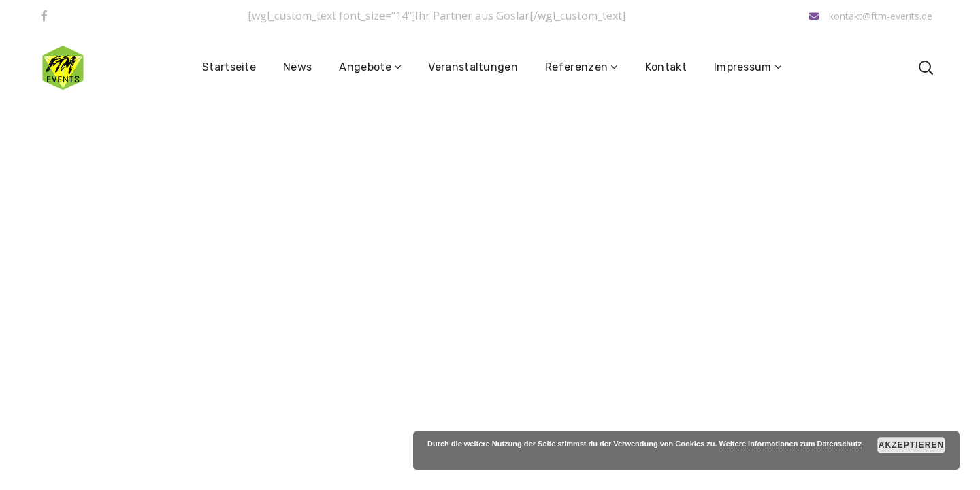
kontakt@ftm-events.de (871, 16)
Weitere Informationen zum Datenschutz (790, 444)
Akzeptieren (912, 445)
